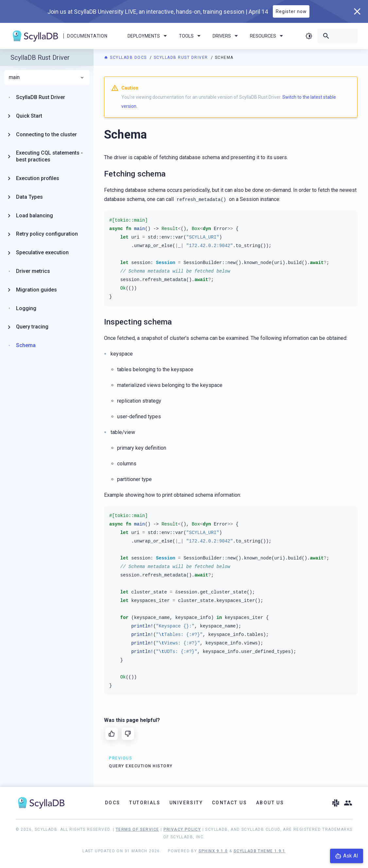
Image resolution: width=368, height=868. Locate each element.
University (186, 803)
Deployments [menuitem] (148, 36)
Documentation (87, 36)
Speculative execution (42, 252)
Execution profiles (38, 178)
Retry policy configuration (47, 234)
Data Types (29, 197)
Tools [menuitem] (191, 36)
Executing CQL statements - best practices (49, 156)
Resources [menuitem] (268, 36)
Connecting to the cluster (46, 134)
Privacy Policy (182, 829)
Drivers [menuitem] (226, 36)
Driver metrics (33, 271)
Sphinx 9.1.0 (213, 851)
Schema (26, 345)
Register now (291, 11)
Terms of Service (137, 829)
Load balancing (35, 216)
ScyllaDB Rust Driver (182, 58)
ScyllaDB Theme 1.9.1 (260, 851)
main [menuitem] (47, 77)
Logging (26, 308)
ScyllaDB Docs (126, 58)
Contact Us (229, 803)
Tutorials (145, 803)
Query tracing (32, 327)
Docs (113, 803)
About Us (270, 803)
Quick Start (29, 116)
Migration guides (36, 290)
